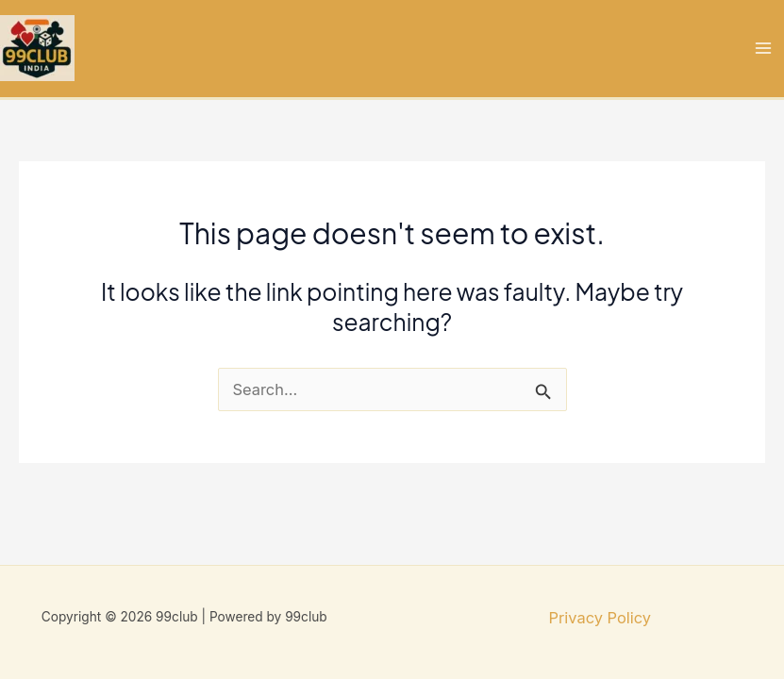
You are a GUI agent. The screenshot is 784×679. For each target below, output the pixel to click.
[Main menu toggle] (763, 49)
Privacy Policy (600, 618)
